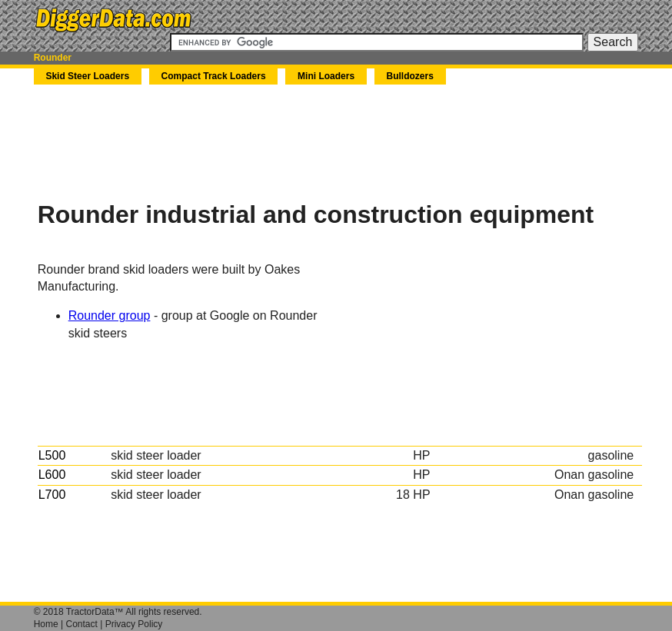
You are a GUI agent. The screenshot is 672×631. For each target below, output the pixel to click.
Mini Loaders (326, 76)
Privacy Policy (134, 624)
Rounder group (110, 315)
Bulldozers (410, 76)
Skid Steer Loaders (87, 76)
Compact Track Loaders (214, 76)
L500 (52, 455)
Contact (82, 624)
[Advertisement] (318, 142)
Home (46, 624)
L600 (52, 475)
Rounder (53, 58)
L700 (52, 495)
